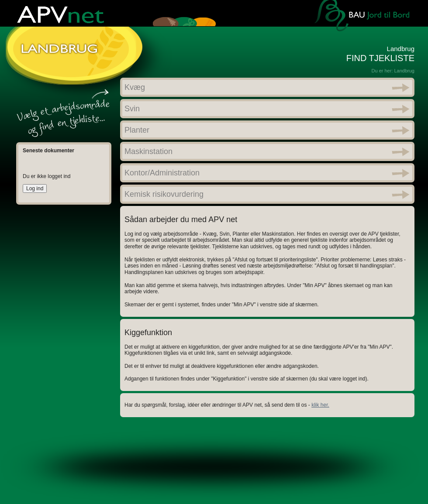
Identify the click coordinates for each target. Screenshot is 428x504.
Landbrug (405, 71)
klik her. (320, 405)
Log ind (35, 189)
